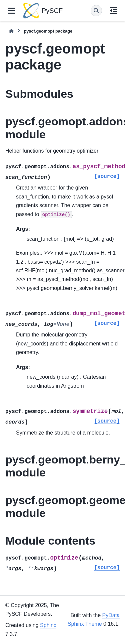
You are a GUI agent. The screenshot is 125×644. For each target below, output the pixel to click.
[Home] (11, 31)
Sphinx (48, 625)
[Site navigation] (11, 11)
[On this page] (113, 11)
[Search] (96, 11)
